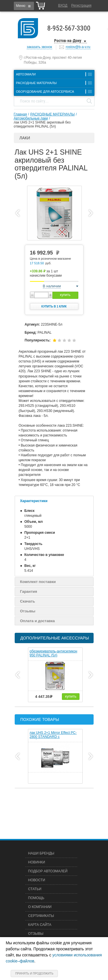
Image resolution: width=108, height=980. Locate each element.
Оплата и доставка (38, 621)
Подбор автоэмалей (48, 871)
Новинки (37, 862)
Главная (20, 114)
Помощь (36, 898)
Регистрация (81, 5)
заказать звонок (39, 47)
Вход (63, 5)
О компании (40, 907)
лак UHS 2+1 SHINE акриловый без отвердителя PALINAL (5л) (42, 124)
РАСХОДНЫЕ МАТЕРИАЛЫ (52, 114)
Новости (37, 880)
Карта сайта (40, 925)
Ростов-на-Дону (68, 41)
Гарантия (29, 591)
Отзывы (28, 611)
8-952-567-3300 (69, 28)
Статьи (35, 889)
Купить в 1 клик (54, 306)
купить (65, 295)
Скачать (28, 601)
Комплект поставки (38, 582)
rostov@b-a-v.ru (78, 47)
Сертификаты (41, 916)
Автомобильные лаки (31, 118)
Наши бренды (41, 853)
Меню (21, 6)
